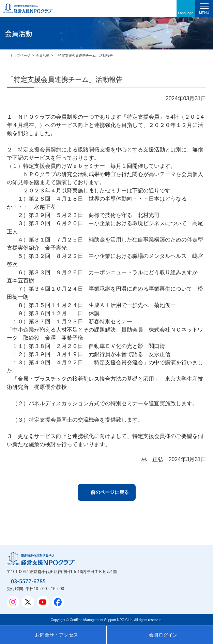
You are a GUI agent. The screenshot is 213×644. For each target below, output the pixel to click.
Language (186, 13)
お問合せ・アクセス (57, 635)
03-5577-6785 (28, 581)
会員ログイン (163, 635)
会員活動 (43, 55)
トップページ (20, 55)
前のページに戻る (110, 492)
